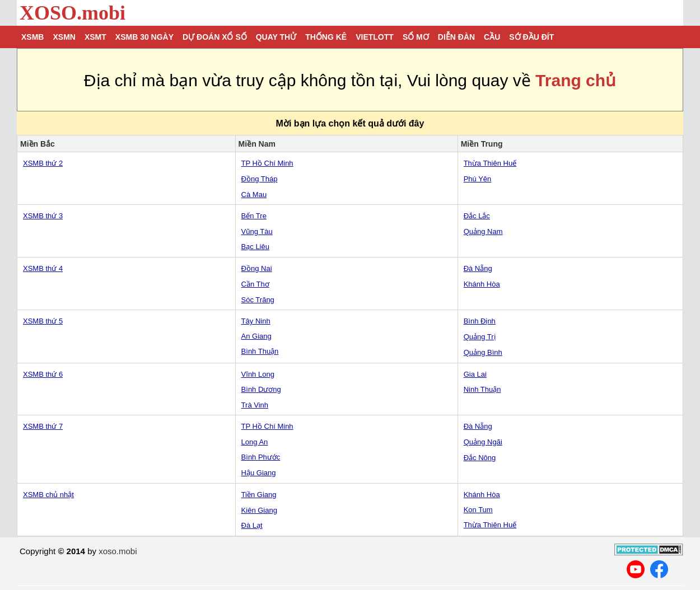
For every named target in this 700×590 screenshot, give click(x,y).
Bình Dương (261, 389)
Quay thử (276, 37)
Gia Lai (475, 374)
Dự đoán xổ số (215, 37)
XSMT (95, 37)
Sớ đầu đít (531, 37)
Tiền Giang (259, 495)
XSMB (32, 37)
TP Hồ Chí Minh (267, 163)
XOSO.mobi (73, 13)
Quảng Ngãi (483, 442)
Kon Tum (478, 510)
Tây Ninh (256, 321)
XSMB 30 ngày (144, 37)
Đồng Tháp (260, 179)
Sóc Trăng (258, 300)
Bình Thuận (260, 351)
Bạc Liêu (255, 247)
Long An (255, 442)
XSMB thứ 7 (43, 426)
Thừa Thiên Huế (490, 163)
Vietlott (375, 37)
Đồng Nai (257, 268)
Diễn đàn (456, 37)
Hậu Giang (259, 473)
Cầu (492, 37)
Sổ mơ (416, 37)
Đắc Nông (480, 458)
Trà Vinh (255, 405)
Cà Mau (254, 195)
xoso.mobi (118, 551)
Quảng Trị (480, 337)
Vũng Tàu (257, 231)
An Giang (256, 336)
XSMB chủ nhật (48, 495)
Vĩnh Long (258, 374)
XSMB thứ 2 (43, 163)
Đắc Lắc (477, 216)
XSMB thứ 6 (43, 374)
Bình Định (480, 321)
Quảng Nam (483, 231)
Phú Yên (478, 179)
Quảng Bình (483, 352)
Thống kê (326, 37)
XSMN (64, 37)
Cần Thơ (255, 284)
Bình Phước (261, 457)
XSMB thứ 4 (43, 268)
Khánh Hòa (482, 284)
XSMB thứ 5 (43, 321)
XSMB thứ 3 (43, 216)
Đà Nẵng (478, 268)
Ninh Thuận (482, 389)
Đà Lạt (252, 525)
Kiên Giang (259, 510)
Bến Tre (254, 216)
